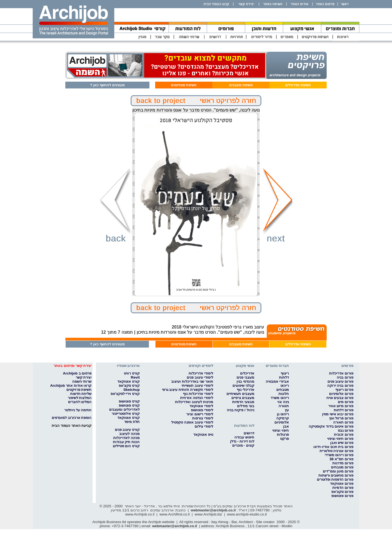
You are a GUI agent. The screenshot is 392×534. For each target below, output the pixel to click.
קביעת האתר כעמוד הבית (72, 426)
